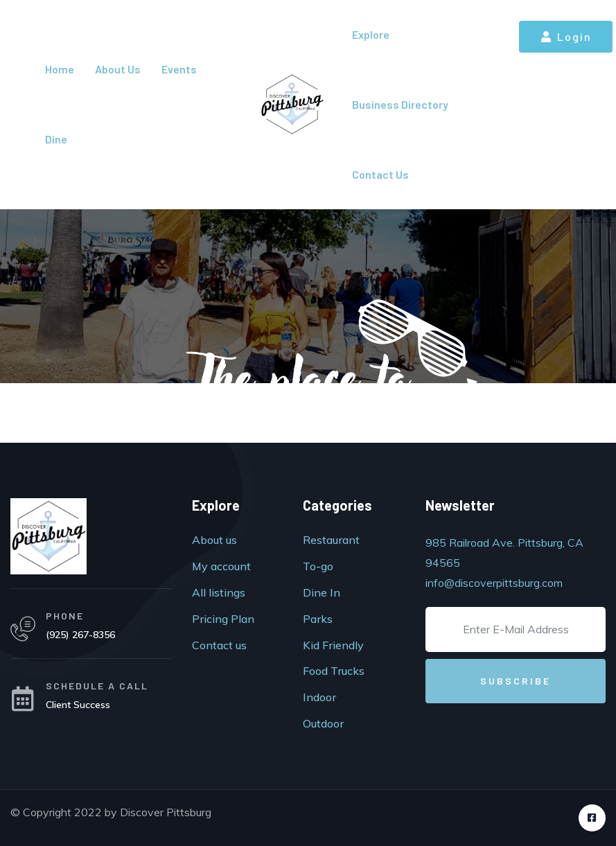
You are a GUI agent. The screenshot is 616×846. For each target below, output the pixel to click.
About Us (118, 69)
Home (60, 69)
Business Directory (400, 104)
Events (179, 69)
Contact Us (380, 174)
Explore (371, 34)
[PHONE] (23, 629)
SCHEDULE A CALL (97, 686)
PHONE (65, 616)
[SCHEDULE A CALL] (23, 699)
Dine (56, 139)
